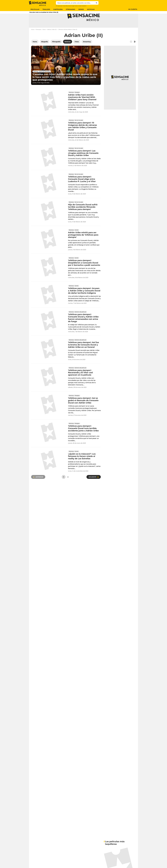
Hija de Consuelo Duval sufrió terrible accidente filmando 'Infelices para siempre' (83, 216)
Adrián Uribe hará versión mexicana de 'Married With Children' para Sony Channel (82, 106)
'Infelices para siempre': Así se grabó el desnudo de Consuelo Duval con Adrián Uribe (83, 409)
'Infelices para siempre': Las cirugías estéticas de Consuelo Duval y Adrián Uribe (83, 162)
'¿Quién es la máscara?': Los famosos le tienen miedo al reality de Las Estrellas (82, 465)
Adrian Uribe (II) (52, 38)
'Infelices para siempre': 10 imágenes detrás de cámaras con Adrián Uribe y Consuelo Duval (82, 135)
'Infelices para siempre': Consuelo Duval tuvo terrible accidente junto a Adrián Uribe (83, 437)
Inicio (33, 38)
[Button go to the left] (131, 50)
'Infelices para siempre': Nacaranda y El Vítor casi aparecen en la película (80, 381)
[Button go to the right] (135, 50)
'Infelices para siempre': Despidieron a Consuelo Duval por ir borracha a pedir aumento (84, 271)
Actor (44, 38)
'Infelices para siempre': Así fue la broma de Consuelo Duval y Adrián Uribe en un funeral (83, 353)
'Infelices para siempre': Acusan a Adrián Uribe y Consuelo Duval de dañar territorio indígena (84, 299)
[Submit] (97, 3)
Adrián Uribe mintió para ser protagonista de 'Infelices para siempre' (83, 243)
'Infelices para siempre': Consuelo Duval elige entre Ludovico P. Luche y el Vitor (82, 188)
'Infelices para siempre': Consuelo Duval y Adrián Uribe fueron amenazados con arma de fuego (83, 326)
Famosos (38, 38)
